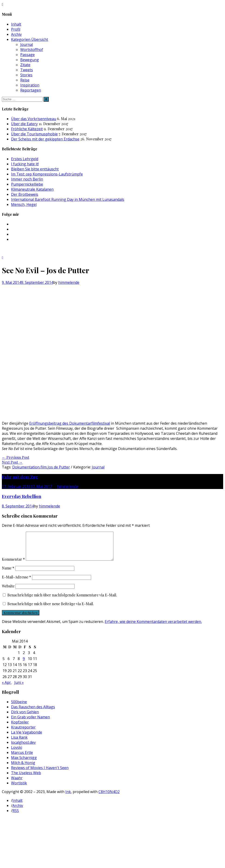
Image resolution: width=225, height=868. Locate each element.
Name (8, 573)
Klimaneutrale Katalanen (32, 189)
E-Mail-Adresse (16, 582)
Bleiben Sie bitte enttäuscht (35, 169)
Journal (27, 44)
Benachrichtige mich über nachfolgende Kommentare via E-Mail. (62, 600)
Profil (16, 29)
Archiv (16, 34)
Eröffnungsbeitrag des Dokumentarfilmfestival (70, 423)
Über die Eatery (24, 124)
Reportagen (31, 90)
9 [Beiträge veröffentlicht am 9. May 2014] (24, 664)
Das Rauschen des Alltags (33, 712)
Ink (68, 797)
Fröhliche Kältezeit (27, 129)
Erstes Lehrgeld (25, 159)
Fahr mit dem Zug (20, 477)
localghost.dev (23, 748)
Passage (27, 55)
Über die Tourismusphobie (34, 134)
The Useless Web (26, 778)
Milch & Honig (23, 768)
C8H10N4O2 (109, 797)
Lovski (17, 753)
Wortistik (19, 788)
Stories (26, 75)
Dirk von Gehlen (25, 717)
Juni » (19, 688)
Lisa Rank (19, 743)
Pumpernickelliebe (27, 184)
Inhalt (16, 24)
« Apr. (7, 688)
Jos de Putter (59, 467)
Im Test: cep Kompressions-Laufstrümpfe (47, 174)
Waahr (17, 783)
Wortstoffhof (32, 50)
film (44, 467)
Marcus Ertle (22, 758)
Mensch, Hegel (24, 204)
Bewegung (30, 60)
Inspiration (30, 85)
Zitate (25, 65)
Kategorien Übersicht (30, 39)
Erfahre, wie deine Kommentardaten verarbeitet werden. (153, 627)
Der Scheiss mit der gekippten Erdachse (45, 139)
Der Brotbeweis (25, 194)
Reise (25, 80)
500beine (19, 707)
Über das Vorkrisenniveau (34, 119)
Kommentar (13, 565)
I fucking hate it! (25, 164)
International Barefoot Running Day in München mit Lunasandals (68, 199)
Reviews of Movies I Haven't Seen (40, 773)
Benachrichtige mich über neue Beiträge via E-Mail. (51, 609)
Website (8, 591)
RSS (16, 816)
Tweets (27, 70)
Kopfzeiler (20, 728)
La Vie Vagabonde (27, 738)
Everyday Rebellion (22, 496)
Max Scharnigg (24, 763)
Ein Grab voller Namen (30, 723)
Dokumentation (26, 467)
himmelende (69, 282)
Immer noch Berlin (27, 179)
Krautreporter (23, 733)
